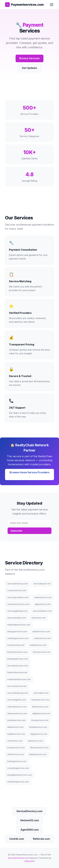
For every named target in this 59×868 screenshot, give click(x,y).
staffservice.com (15, 754)
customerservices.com (18, 604)
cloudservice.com (40, 720)
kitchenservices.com (17, 652)
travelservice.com (16, 748)
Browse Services (29, 58)
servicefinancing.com (18, 693)
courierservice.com (17, 590)
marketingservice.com (18, 782)
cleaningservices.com (18, 638)
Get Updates (29, 68)
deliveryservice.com (17, 713)
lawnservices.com (41, 631)
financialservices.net (17, 672)
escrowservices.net (17, 686)
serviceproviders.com (18, 597)
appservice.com (43, 604)
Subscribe (16, 531)
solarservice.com (42, 638)
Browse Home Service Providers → (30, 474)
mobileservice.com (16, 720)
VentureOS (29, 861)
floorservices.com (42, 652)
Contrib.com (17, 839)
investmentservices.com (19, 679)
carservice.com (15, 741)
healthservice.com (16, 734)
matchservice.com (40, 700)
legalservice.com (39, 734)
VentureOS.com (29, 820)
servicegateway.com (17, 611)
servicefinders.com (42, 611)
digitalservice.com (41, 713)
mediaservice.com (38, 727)
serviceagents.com (17, 700)
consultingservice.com (18, 768)
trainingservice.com (17, 761)
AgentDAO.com (30, 830)
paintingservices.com (18, 659)
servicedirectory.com (18, 584)
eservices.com (39, 618)
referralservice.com (17, 707)
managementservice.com (20, 775)
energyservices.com (17, 631)
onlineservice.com (43, 597)
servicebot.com (41, 693)
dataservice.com (15, 727)
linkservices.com (40, 707)
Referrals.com (41, 839)
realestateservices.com (19, 625)
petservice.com (36, 741)
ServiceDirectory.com (29, 811)
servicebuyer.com (42, 584)
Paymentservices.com (24, 5)
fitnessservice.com (39, 748)
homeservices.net (16, 645)
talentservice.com (38, 754)
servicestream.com (17, 618)
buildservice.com (38, 645)
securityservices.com (18, 666)
